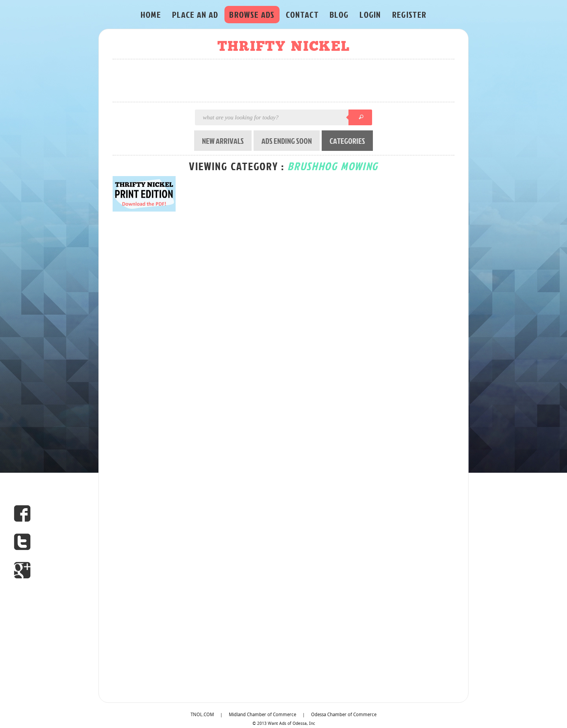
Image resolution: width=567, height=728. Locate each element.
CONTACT (302, 14)
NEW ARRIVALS (223, 141)
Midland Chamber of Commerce (262, 715)
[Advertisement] (286, 81)
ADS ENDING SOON (287, 141)
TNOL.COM (202, 715)
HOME (151, 14)
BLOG (339, 14)
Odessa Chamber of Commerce (344, 715)
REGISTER (409, 14)
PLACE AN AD (195, 14)
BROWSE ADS (252, 14)
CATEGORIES (347, 141)
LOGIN (370, 14)
